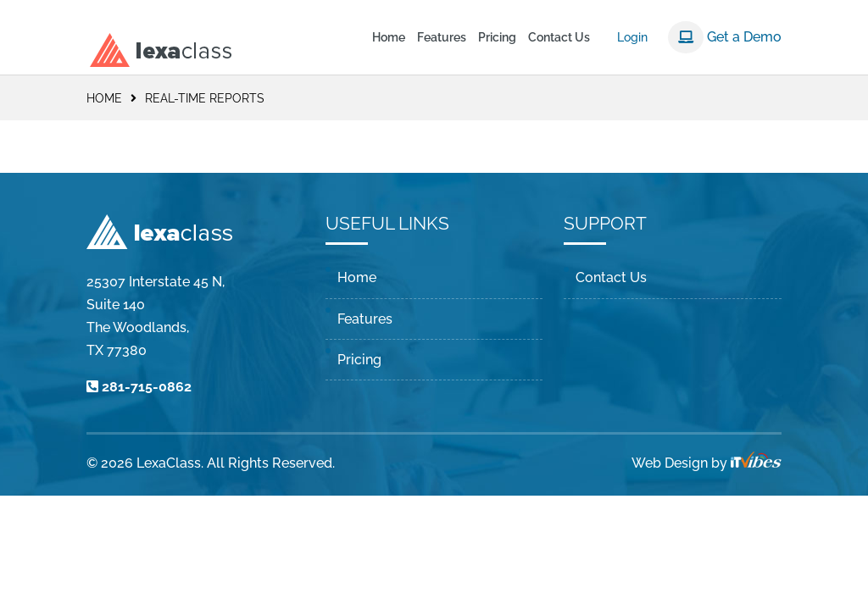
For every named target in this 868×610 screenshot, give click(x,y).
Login (632, 37)
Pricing (497, 38)
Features (442, 38)
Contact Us (559, 38)
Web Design (670, 463)
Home (389, 38)
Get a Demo (725, 37)
